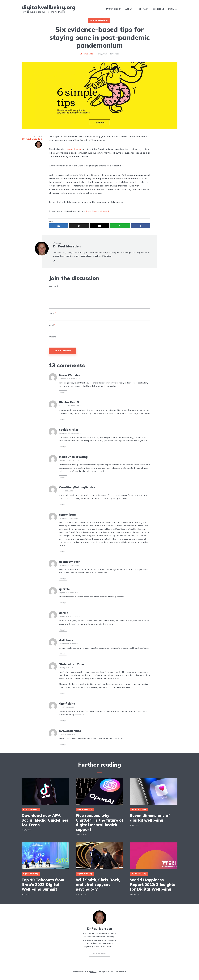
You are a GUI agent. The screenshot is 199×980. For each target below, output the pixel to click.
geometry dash (70, 562)
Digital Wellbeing (99, 20)
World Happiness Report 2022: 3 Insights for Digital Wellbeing (152, 885)
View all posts (99, 954)
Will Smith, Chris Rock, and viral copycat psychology (98, 885)
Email (52, 325)
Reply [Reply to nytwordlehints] (63, 745)
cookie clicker (69, 430)
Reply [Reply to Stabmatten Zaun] (63, 693)
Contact (144, 9)
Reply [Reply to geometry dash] (63, 579)
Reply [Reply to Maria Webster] (63, 392)
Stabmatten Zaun (72, 664)
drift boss (66, 640)
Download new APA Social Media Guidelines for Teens (45, 820)
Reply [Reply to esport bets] (63, 551)
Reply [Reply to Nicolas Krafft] (63, 419)
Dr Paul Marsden (67, 246)
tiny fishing (67, 704)
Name (52, 313)
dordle (64, 613)
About (129, 9)
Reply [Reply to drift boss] (63, 654)
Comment (53, 286)
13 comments (86, 54)
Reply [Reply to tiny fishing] (63, 721)
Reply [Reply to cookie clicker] (63, 447)
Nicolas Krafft (69, 402)
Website (52, 337)
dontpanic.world (74, 149)
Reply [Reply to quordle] (63, 603)
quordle (64, 589)
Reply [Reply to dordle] (63, 630)
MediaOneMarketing (73, 457)
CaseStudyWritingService (77, 487)
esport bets (67, 515)
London (93, 972)
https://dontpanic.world (97, 211)
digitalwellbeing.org (49, 7)
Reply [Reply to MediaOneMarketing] (63, 477)
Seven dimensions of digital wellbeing (150, 818)
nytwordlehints (70, 731)
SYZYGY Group (114, 9)
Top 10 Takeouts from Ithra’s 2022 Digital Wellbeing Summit (43, 885)
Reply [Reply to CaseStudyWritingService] (63, 504)
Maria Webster (70, 375)
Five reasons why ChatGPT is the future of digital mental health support (99, 822)
